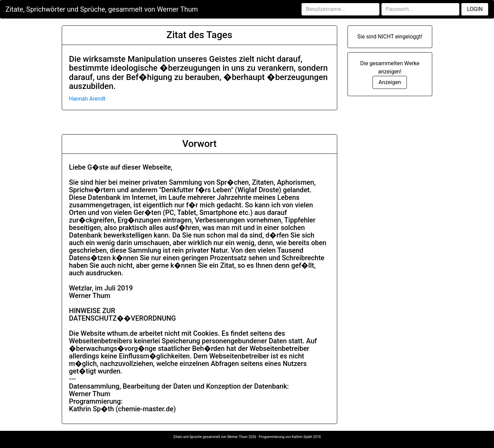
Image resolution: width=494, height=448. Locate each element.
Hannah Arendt (87, 99)
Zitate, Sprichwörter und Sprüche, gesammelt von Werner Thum (102, 9)
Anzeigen (390, 82)
